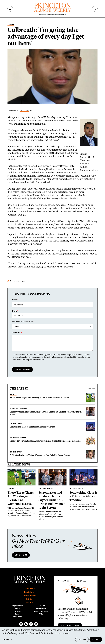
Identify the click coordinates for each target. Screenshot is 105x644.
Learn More (21, 555)
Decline (82, 640)
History (29, 603)
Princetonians (29, 596)
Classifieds (18, 617)
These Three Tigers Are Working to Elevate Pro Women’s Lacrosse (40, 398)
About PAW (41, 606)
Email (14, 311)
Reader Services (41, 611)
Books (18, 609)
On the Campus (17, 424)
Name (14, 300)
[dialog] (52, 635)
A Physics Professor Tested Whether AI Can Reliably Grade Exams (40, 455)
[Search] (95, 9)
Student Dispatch (18, 438)
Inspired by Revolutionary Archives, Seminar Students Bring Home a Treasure (46, 441)
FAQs (41, 614)
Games (18, 614)
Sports (11, 25)
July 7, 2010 (24, 111)
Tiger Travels (18, 606)
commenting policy (44, 357)
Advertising (41, 609)
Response (16, 333)
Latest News (29, 589)
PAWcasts (18, 611)
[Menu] (10, 9)
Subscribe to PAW (70, 626)
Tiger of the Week (18, 409)
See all (92, 389)
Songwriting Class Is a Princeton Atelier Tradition (32, 427)
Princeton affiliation (22, 322)
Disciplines (29, 592)
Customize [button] (7, 640)
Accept (96, 640)
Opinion (29, 599)
